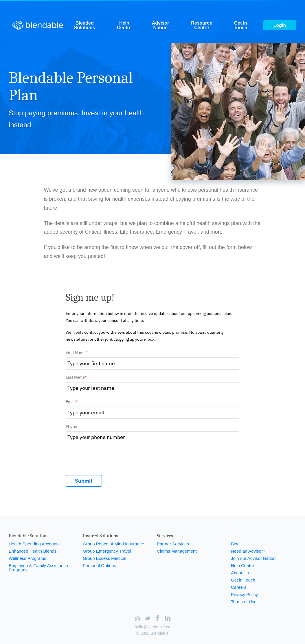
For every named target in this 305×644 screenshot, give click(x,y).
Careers (239, 587)
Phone (71, 426)
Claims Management (177, 551)
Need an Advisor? (248, 551)
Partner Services (173, 544)
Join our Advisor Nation (253, 558)
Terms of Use (244, 602)
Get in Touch (241, 25)
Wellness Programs (27, 558)
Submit (84, 481)
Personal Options (99, 565)
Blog (235, 544)
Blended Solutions (85, 25)
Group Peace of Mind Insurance (113, 544)
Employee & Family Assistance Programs (38, 568)
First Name (77, 353)
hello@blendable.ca (152, 627)
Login (280, 25)
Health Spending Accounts (34, 544)
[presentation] (110, 457)
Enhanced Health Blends (33, 551)
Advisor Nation (161, 25)
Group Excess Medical (104, 558)
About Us (240, 573)
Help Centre (124, 25)
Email (72, 402)
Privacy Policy (244, 594)
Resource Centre (202, 25)
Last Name (76, 377)
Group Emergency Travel (107, 551)
